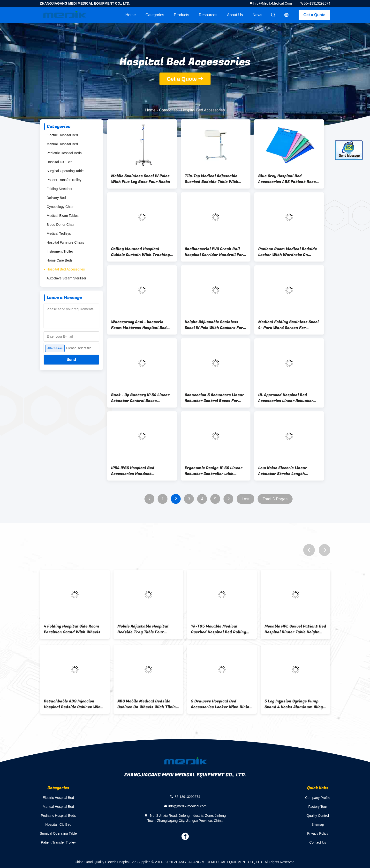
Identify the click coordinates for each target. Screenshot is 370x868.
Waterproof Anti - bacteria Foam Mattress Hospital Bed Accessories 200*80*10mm (139, 325)
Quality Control (318, 816)
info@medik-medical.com (272, 3)
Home (131, 15)
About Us (235, 15)
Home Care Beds (60, 260)
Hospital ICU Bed (60, 162)
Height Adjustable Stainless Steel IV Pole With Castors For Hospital (214, 325)
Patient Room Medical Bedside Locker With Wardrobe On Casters (288, 252)
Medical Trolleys (59, 233)
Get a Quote (314, 15)
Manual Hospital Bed (62, 144)
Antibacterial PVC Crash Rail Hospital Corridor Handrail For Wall (214, 252)
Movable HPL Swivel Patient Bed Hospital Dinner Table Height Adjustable (295, 629)
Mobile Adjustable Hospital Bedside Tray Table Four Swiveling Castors (143, 629)
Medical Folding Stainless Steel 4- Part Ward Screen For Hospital (288, 325)
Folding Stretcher (60, 189)
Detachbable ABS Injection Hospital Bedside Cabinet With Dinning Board (73, 704)
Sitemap (318, 824)
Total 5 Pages (275, 499)
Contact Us (318, 842)
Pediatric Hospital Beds (64, 153)
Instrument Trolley (60, 251)
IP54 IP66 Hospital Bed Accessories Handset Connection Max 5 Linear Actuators (135, 471)
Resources (208, 15)
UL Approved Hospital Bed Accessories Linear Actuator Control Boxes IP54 (286, 398)
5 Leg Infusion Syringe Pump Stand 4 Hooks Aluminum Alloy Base (294, 704)
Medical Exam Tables (63, 216)
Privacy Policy (318, 833)
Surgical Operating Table (65, 171)
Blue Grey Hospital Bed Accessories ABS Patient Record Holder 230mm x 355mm (289, 179)
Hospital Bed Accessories (66, 269)
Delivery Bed (56, 198)
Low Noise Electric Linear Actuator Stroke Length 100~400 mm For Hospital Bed (287, 471)
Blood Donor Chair (61, 225)
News (257, 15)
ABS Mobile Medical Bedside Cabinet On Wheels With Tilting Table (148, 704)
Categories (155, 15)
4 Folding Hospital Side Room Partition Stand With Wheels (72, 629)
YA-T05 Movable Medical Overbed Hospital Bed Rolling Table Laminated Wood (219, 629)
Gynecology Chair (60, 207)
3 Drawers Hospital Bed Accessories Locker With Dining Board (221, 704)
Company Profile (318, 798)
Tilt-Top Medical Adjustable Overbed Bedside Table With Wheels (211, 179)
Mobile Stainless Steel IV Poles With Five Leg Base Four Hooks (141, 179)
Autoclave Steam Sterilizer (67, 278)
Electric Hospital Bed (62, 135)
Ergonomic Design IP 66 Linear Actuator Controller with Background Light (214, 471)
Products (181, 15)
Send (71, 360)
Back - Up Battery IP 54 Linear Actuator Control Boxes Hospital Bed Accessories (140, 398)
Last (245, 499)
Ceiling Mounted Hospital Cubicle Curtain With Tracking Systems (140, 252)
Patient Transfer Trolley (64, 180)
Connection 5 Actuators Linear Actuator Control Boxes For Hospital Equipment (214, 398)
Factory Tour (318, 807)
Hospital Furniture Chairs (65, 242)
